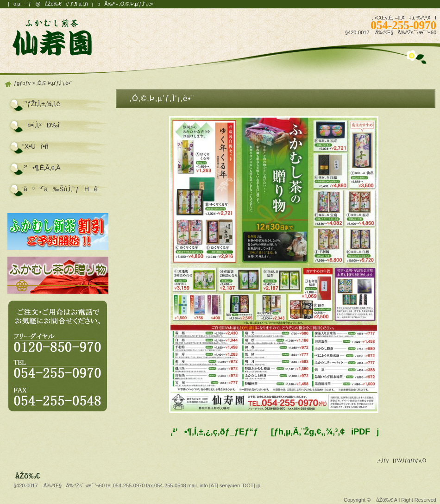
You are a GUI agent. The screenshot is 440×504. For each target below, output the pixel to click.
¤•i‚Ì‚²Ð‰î (41, 125)
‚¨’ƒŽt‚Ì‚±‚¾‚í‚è (41, 104)
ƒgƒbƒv (22, 83)
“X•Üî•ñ (35, 146)
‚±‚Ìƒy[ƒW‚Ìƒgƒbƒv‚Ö (402, 460)
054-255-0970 (403, 25)
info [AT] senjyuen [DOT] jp (230, 485)
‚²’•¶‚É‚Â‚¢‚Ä (41, 168)
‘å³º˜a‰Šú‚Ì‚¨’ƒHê (60, 189)
